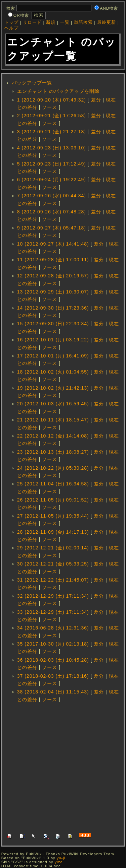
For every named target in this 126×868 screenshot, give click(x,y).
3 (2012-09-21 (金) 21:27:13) (52, 132)
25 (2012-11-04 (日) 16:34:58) (53, 484)
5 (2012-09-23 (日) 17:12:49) (52, 164)
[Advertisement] (63, 767)
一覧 (65, 22)
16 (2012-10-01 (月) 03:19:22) (53, 340)
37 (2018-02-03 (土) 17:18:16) (53, 676)
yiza (59, 862)
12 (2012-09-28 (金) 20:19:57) (53, 276)
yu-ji (61, 858)
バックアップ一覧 (32, 83)
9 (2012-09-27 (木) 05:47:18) (52, 228)
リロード (32, 22)
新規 (51, 22)
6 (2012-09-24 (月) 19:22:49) (52, 180)
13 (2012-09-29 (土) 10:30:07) (53, 292)
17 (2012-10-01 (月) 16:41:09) (53, 356)
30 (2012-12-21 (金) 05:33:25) (53, 564)
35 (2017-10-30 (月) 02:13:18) (53, 644)
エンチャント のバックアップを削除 (58, 91)
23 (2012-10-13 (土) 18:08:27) (53, 452)
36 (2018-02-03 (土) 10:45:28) (53, 660)
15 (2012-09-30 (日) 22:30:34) (53, 324)
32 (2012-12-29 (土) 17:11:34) (53, 596)
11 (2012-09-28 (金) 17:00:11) (53, 260)
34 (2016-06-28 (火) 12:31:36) (53, 628)
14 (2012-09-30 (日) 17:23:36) (53, 308)
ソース (50, 107)
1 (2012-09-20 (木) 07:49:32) (52, 100)
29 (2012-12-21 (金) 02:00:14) (53, 548)
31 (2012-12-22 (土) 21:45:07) (53, 580)
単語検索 (83, 22)
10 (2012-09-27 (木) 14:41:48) (53, 244)
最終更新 (107, 22)
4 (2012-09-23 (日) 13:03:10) (52, 148)
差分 (96, 100)
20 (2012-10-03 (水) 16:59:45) (53, 404)
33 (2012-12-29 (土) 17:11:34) (53, 612)
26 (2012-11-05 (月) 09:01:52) (53, 500)
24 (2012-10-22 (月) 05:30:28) (53, 468)
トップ (11, 22)
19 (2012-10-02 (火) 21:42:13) (53, 388)
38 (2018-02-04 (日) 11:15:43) (53, 692)
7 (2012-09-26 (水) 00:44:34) (52, 196)
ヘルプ (11, 28)
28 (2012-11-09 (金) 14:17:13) (53, 532)
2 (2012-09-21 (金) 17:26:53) (52, 116)
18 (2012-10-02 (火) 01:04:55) (53, 372)
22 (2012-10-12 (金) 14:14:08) (53, 436)
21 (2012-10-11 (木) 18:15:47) (53, 420)
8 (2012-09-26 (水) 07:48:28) (52, 212)
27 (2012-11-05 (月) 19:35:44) (53, 516)
